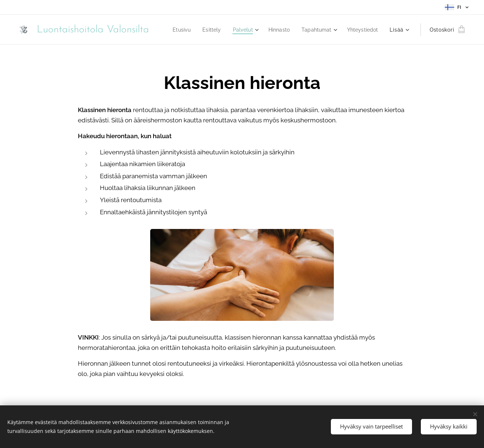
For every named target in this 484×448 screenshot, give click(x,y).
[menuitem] (219, 30)
